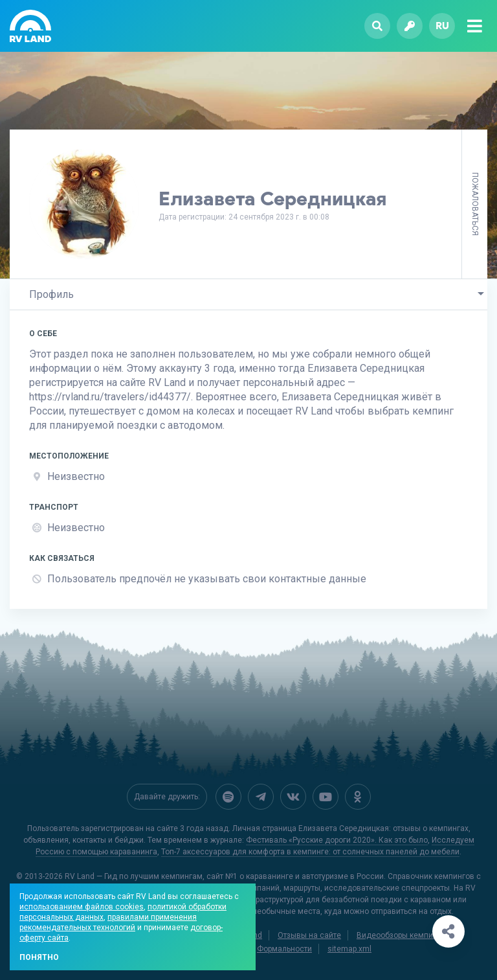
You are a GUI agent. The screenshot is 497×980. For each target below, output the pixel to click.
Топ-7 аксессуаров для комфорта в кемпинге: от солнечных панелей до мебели (310, 852)
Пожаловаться (475, 204)
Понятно (39, 957)
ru (442, 26)
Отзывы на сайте (309, 935)
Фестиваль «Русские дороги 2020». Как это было (337, 840)
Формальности (284, 949)
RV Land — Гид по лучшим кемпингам (134, 876)
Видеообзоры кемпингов (403, 935)
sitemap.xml (349, 949)
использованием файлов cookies (82, 907)
